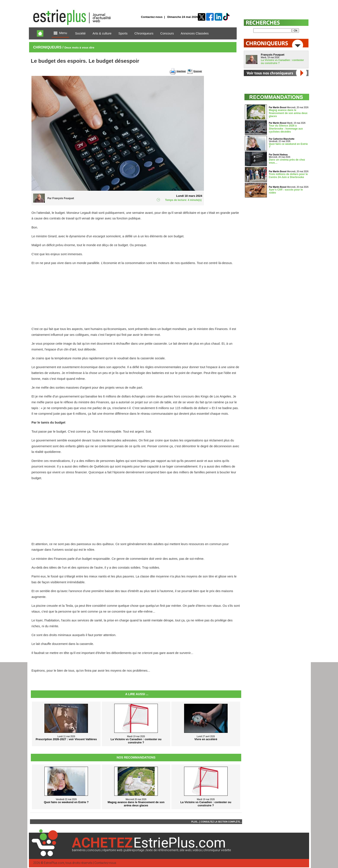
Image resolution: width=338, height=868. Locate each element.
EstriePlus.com (54, 863)
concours (94, 850)
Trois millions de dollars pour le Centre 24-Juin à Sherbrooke (288, 176)
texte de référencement (162, 850)
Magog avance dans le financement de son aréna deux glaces (288, 113)
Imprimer (181, 71)
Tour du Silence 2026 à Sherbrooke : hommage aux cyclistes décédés (286, 129)
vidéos (197, 850)
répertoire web (112, 850)
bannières (79, 850)
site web (185, 850)
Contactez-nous (152, 17)
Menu (60, 33)
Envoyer (198, 71)
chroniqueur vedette (217, 850)
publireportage (134, 850)
